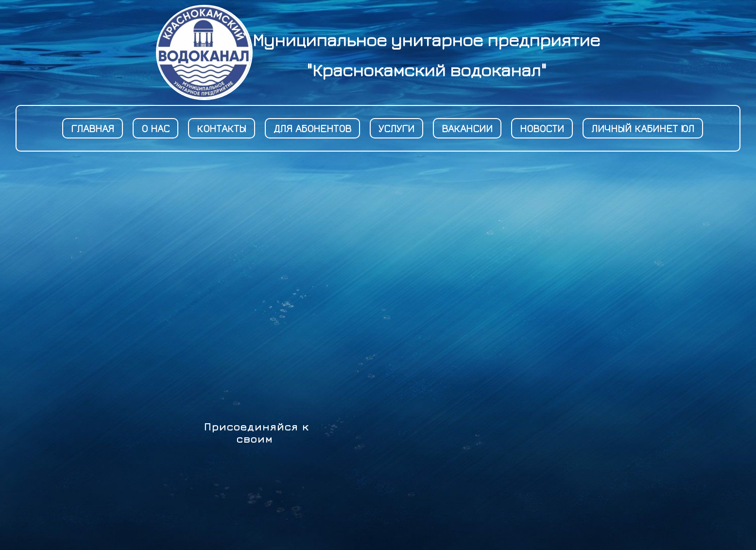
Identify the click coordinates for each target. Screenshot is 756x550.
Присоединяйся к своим (257, 433)
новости (542, 128)
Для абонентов (312, 128)
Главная (93, 128)
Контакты (222, 128)
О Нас (155, 128)
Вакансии (467, 128)
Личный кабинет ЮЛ (643, 128)
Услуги (396, 128)
